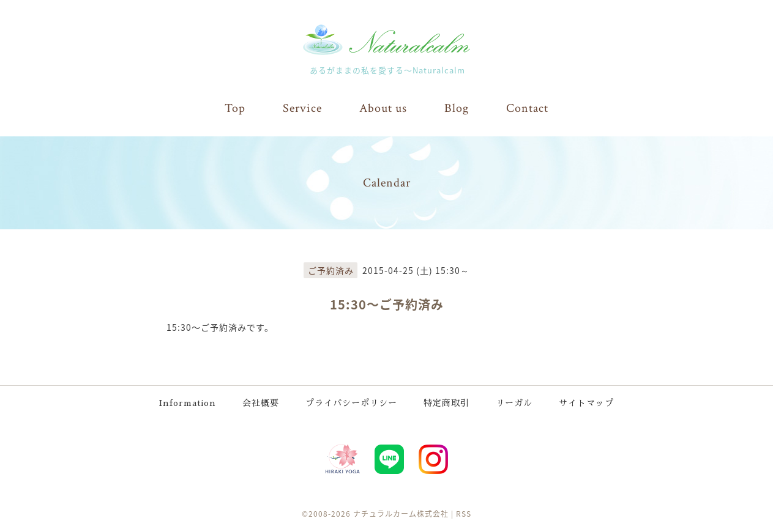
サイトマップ (586, 403)
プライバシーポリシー (351, 403)
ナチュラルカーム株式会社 (401, 514)
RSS (464, 514)
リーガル (514, 403)
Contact (527, 108)
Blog (457, 108)
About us (383, 108)
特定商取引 (446, 403)
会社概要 (261, 403)
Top (235, 108)
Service (302, 108)
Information (188, 403)
